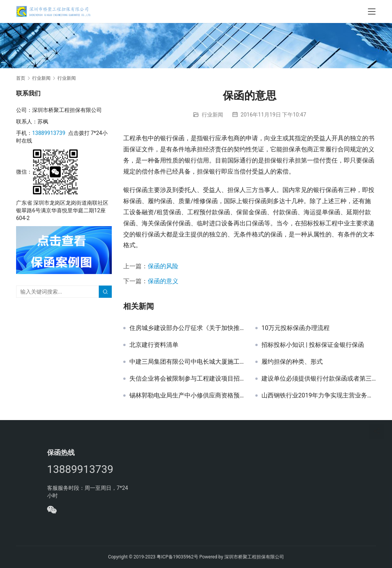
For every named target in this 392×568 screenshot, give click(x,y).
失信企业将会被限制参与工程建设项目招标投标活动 (187, 379)
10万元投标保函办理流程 (296, 328)
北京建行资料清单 (154, 345)
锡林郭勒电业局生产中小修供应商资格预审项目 (187, 396)
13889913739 (49, 133)
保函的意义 (163, 281)
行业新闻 (212, 115)
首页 (21, 78)
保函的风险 (163, 266)
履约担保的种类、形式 (292, 362)
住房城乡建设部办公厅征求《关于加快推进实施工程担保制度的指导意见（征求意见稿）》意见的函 (187, 328)
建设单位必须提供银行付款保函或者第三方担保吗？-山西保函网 (319, 379)
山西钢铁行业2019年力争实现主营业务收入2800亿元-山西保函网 (319, 396)
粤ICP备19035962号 (177, 557)
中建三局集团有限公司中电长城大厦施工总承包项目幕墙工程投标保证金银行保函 (187, 362)
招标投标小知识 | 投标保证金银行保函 (313, 345)
